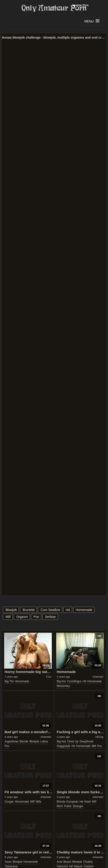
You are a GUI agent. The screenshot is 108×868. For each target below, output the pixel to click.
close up (73, 741)
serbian (50, 617)
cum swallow (50, 610)
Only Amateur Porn (54, 8)
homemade (84, 610)
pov (36, 617)
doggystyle (63, 746)
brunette (29, 610)
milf (8, 617)
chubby (88, 862)
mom (60, 806)
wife (38, 802)
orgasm (22, 617)
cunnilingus (74, 681)
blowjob (11, 610)
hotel (88, 802)
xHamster (98, 677)
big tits (9, 681)
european (73, 802)
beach (67, 862)
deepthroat (86, 741)
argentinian (12, 741)
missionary (63, 686)
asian (8, 862)
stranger (78, 806)
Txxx (48, 677)
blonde (24, 741)
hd (68, 610)
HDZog (99, 737)
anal (59, 862)
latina (44, 741)
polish (68, 806)
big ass (61, 681)
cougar (9, 802)
